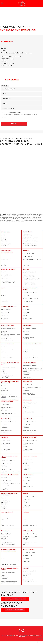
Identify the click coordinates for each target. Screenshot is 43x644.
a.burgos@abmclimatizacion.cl (29, 244)
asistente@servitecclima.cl (28, 449)
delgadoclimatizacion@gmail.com (9, 413)
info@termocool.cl (27, 468)
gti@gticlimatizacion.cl (28, 561)
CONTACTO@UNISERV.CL (28, 580)
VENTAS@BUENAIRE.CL (6, 469)
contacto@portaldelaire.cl (7, 543)
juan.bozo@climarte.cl (6, 395)
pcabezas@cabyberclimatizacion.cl (9, 281)
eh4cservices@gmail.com (7, 244)
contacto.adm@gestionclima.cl (29, 431)
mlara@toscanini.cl (27, 378)
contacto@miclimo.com (6, 431)
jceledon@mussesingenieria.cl (8, 524)
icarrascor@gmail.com (6, 488)
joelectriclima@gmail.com (28, 412)
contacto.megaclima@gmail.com (30, 543)
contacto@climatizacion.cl (7, 376)
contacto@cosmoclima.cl (28, 393)
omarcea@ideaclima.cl (6, 449)
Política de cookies (22, 637)
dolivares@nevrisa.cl (27, 524)
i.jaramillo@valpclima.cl (28, 301)
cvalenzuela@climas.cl (6, 300)
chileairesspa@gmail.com (7, 356)
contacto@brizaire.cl (27, 264)
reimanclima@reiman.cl (28, 356)
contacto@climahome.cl (28, 283)
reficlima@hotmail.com (6, 563)
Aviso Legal (30, 635)
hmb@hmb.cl (4, 507)
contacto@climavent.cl (6, 339)
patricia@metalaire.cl (27, 505)
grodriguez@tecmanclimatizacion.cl (9, 582)
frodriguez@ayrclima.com (28, 337)
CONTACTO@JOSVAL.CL (28, 487)
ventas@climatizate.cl (27, 318)
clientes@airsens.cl (5, 264)
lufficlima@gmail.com (6, 318)
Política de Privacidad (16, 112)
